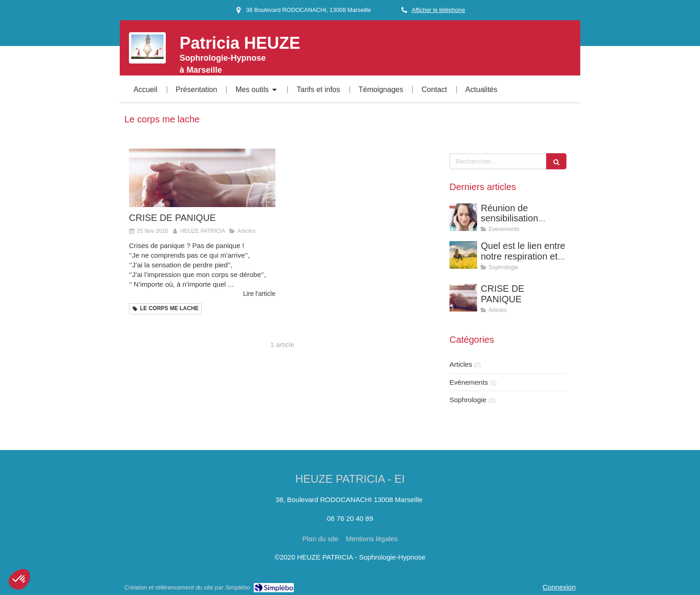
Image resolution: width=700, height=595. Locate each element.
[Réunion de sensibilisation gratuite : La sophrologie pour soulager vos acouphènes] (463, 217)
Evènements (469, 382)
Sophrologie (468, 400)
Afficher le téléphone (438, 10)
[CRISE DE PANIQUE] (202, 178)
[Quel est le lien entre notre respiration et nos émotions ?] (463, 255)
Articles (461, 364)
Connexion (559, 587)
